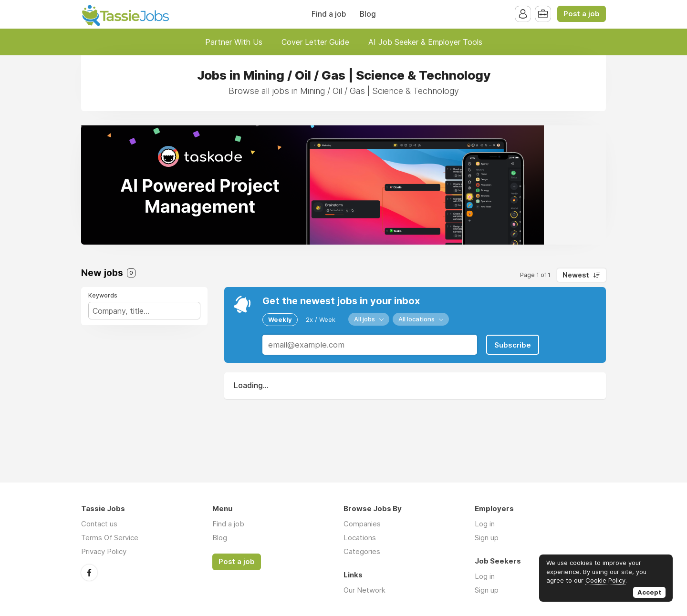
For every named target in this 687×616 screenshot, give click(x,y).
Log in (485, 524)
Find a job (329, 14)
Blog (368, 14)
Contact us (99, 524)
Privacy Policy (104, 551)
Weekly (280, 319)
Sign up (487, 538)
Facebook (89, 573)
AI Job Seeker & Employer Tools (425, 42)
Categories (362, 551)
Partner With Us (234, 42)
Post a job (582, 14)
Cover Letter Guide (315, 42)
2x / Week (321, 319)
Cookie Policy (605, 580)
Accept (649, 592)
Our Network (364, 590)
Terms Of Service (110, 538)
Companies (362, 524)
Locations (360, 538)
